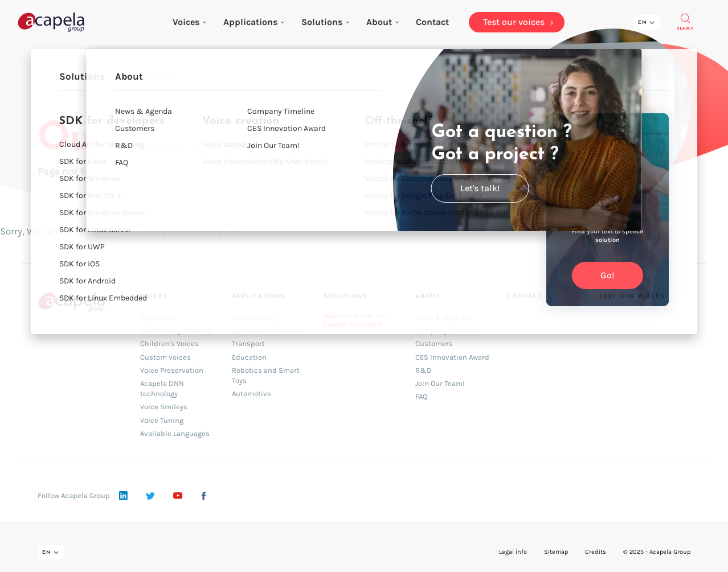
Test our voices (632, 297)
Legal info (513, 552)
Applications (254, 22)
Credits (596, 552)
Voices (189, 22)
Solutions (325, 22)
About (383, 22)
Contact (524, 297)
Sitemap (556, 552)
